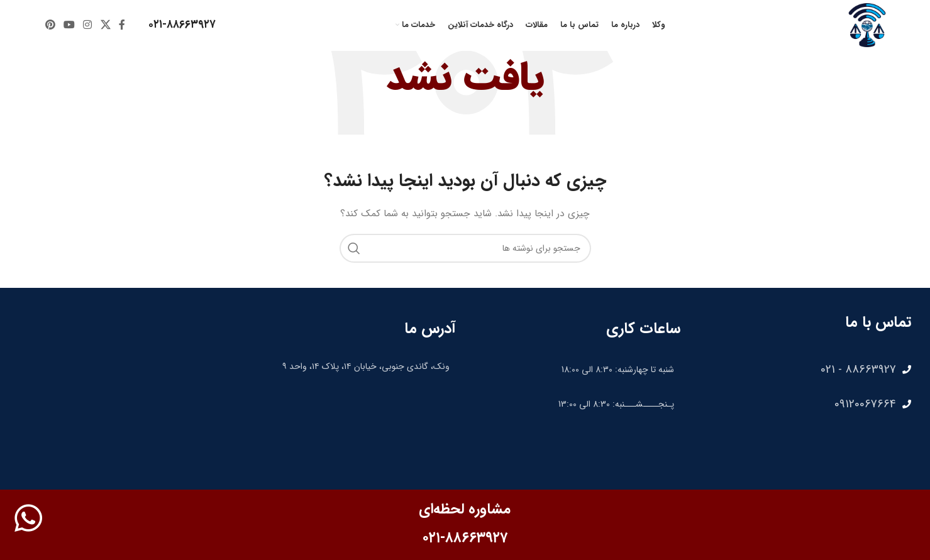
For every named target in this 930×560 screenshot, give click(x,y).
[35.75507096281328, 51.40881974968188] (352, 426)
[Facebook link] (122, 25)
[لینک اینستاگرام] (88, 25)
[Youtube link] (69, 25)
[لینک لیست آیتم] (802, 370)
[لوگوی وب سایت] (867, 25)
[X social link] (105, 25)
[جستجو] (465, 248)
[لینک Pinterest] (50, 25)
